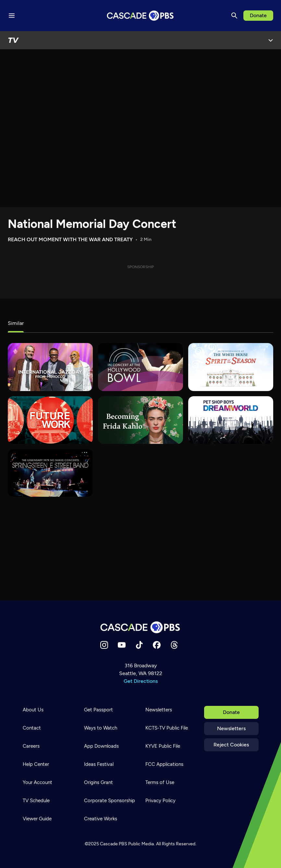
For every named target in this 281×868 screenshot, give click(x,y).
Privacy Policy (160, 801)
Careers (31, 746)
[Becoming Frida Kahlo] (140, 420)
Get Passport (98, 710)
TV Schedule (36, 801)
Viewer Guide (37, 819)
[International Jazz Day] (50, 367)
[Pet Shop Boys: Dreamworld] (231, 420)
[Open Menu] (271, 40)
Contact (32, 728)
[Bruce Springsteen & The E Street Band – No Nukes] (50, 473)
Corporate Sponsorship (110, 801)
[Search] (234, 16)
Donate (258, 15)
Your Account (37, 782)
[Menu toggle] (12, 16)
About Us (33, 710)
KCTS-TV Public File (167, 728)
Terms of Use (160, 782)
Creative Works (101, 819)
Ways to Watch (101, 728)
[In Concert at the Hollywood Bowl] (140, 367)
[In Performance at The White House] (231, 367)
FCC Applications (164, 764)
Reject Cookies (231, 745)
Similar (16, 323)
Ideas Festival (99, 764)
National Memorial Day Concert (92, 224)
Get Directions (141, 681)
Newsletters (231, 728)
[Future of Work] (50, 420)
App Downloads (101, 746)
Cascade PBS (114, 844)
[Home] (140, 627)
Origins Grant (98, 782)
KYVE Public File (163, 746)
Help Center (36, 764)
